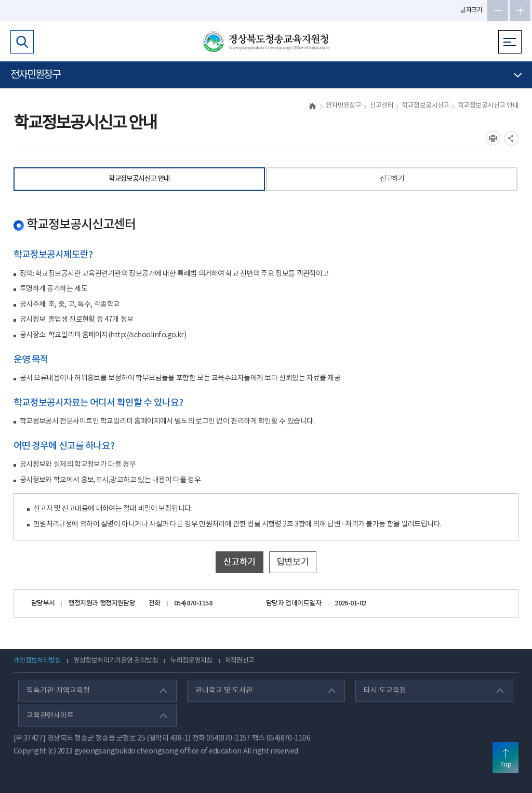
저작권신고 (240, 661)
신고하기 (392, 179)
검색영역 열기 (22, 42)
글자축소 (498, 10)
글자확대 (520, 10)
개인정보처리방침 (37, 661)
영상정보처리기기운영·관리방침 (116, 661)
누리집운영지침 (191, 661)
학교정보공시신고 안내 (139, 179)
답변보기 (293, 562)
